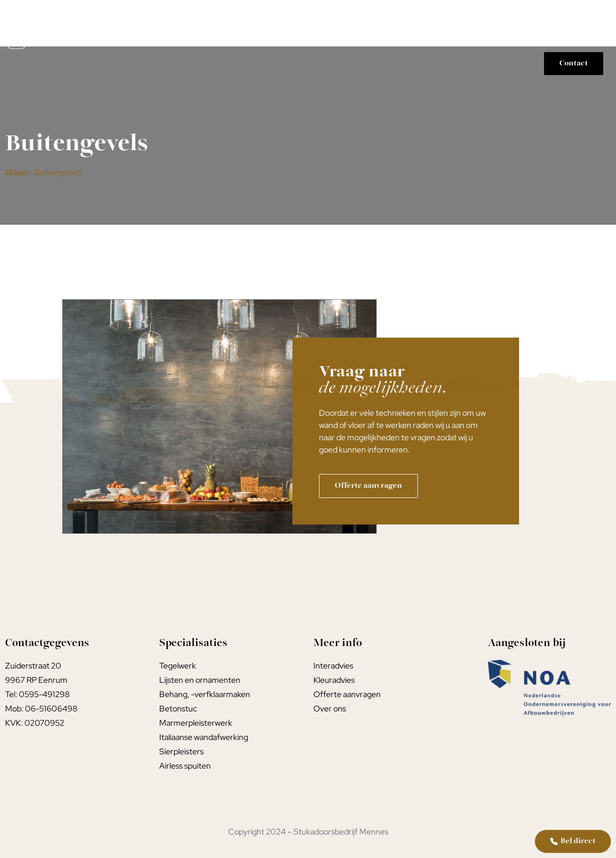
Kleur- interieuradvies (425, 17)
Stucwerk (275, 17)
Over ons (587, 40)
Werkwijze (512, 17)
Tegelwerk (338, 17)
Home (220, 17)
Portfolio (574, 17)
